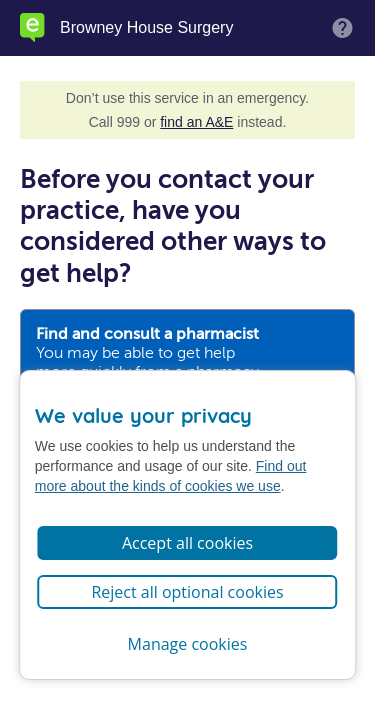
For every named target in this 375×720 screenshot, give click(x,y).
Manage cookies (188, 644)
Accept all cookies (187, 543)
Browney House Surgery (146, 28)
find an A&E (196, 122)
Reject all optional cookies (187, 592)
